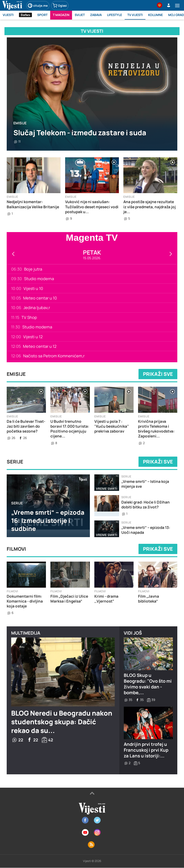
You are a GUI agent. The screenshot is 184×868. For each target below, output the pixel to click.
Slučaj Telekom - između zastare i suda (80, 133)
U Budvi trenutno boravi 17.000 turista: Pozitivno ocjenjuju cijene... (70, 429)
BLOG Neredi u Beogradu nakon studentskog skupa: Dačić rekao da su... (62, 722)
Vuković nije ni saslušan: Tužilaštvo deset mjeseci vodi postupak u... (92, 207)
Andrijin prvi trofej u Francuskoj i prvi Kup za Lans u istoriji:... (146, 750)
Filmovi (16, 549)
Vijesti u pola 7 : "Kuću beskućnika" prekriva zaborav (112, 426)
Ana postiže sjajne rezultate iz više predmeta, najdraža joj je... (150, 207)
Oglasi (60, 6)
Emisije (20, 123)
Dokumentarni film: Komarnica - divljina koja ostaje (25, 601)
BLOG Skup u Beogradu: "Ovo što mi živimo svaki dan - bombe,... (148, 684)
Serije (15, 462)
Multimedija (26, 633)
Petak (92, 252)
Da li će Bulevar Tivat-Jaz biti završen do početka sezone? (26, 426)
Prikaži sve (158, 374)
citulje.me (38, 6)
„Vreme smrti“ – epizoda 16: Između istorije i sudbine (48, 520)
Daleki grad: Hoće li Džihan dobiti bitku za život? (146, 505)
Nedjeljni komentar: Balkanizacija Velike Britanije (33, 204)
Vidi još (133, 633)
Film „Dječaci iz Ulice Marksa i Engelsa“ (69, 599)
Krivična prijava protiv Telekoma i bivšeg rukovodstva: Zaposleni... (156, 429)
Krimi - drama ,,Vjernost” (106, 599)
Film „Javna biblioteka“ (149, 599)
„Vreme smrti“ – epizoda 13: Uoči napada (146, 530)
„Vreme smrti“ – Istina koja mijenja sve (145, 484)
